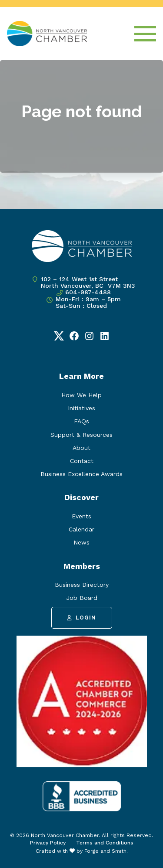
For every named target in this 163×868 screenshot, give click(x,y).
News (81, 542)
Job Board (82, 598)
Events (81, 516)
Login (81, 618)
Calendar (81, 529)
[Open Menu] (145, 34)
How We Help (81, 395)
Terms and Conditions (105, 843)
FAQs (81, 421)
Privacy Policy (48, 843)
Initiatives (81, 408)
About (81, 448)
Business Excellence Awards (81, 474)
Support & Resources (81, 435)
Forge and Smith (105, 851)
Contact (82, 461)
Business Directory (82, 585)
